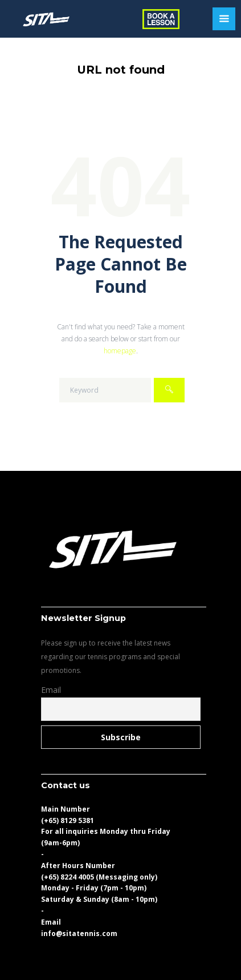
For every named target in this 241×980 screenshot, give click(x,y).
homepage (120, 351)
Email (51, 690)
